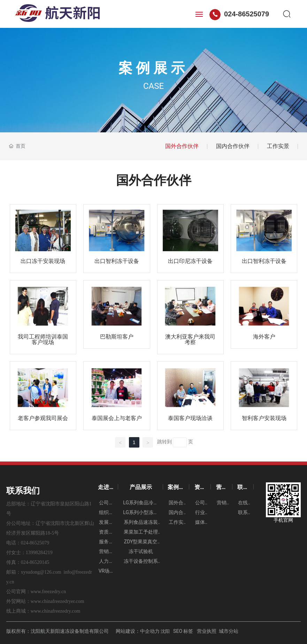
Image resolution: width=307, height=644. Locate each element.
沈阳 (165, 631)
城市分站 (229, 631)
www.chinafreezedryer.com (57, 601)
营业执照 (207, 631)
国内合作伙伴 (233, 146)
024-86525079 (239, 14)
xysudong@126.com (41, 572)
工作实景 (278, 146)
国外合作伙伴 (182, 146)
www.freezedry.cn (48, 592)
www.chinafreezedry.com (56, 611)
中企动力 (150, 631)
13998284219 (39, 553)
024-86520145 (35, 562)
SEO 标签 (183, 631)
